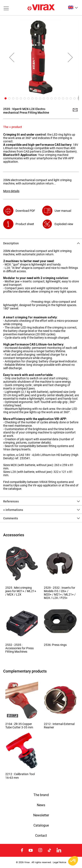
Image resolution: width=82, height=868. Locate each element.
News (41, 805)
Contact (41, 836)
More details (11, 191)
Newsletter (41, 815)
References (11, 501)
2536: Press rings (55, 645)
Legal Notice (60, 862)
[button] (73, 7)
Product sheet (25, 224)
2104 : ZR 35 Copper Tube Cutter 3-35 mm (19, 726)
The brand (41, 795)
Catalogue (41, 825)
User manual (63, 211)
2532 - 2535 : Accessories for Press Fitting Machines (19, 648)
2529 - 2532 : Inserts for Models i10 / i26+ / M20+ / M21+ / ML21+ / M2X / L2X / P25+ (60, 593)
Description (11, 243)
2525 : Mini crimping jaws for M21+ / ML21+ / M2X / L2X (21, 591)
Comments (11, 518)
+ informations (13, 510)
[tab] (41, 243)
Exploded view (64, 224)
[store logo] (41, 8)
